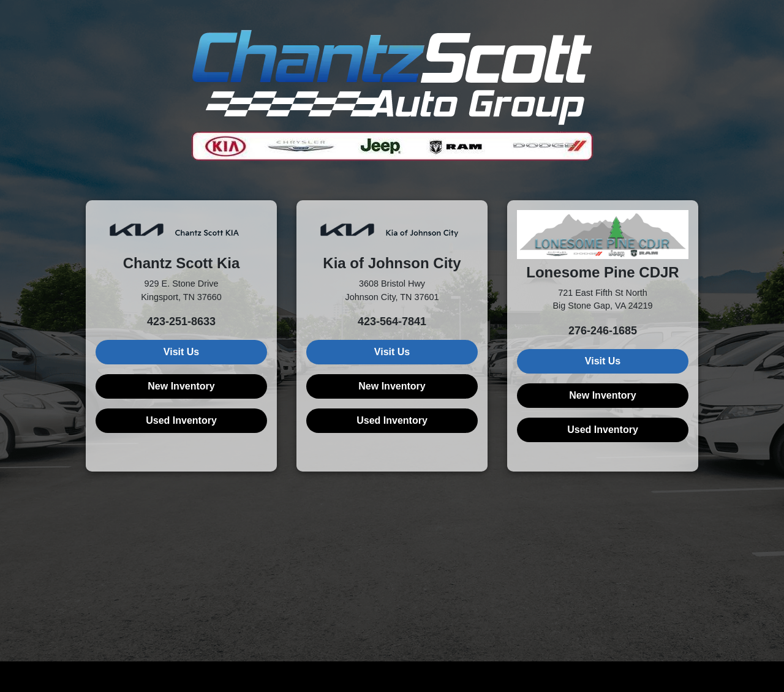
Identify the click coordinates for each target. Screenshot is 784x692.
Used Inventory (181, 420)
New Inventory (181, 386)
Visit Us (181, 352)
